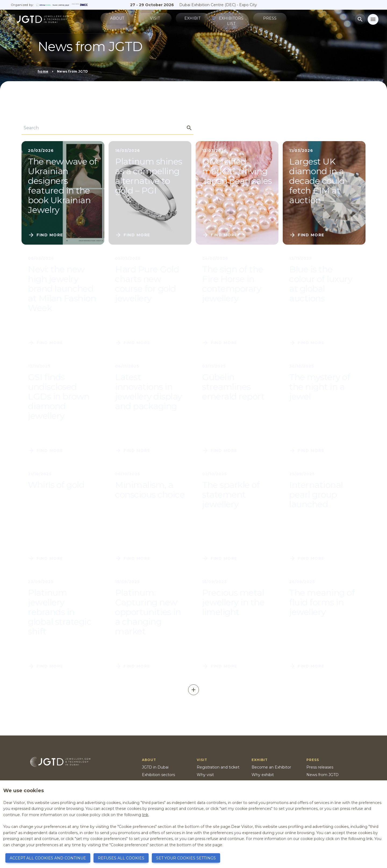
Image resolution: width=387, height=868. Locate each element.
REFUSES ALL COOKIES (121, 858)
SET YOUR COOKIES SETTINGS (186, 858)
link (145, 815)
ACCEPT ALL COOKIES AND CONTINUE (48, 858)
